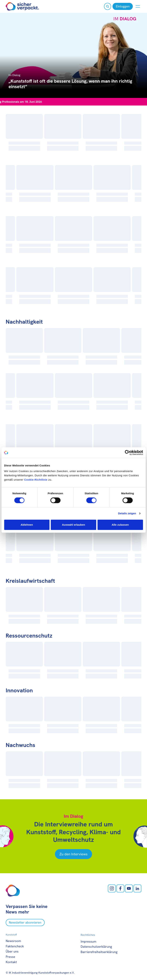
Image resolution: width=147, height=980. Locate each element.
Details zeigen (127, 513)
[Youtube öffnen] (129, 888)
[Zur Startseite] (22, 6)
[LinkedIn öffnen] (137, 888)
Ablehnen (27, 525)
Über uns (12, 951)
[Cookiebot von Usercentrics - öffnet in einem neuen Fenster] (127, 453)
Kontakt (11, 962)
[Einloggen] (123, 6)
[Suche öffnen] (108, 6)
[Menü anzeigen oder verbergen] (138, 6)
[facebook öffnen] (120, 888)
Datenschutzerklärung (96, 947)
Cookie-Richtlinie (36, 480)
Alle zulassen (120, 525)
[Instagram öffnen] (112, 888)
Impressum (89, 941)
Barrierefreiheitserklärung (99, 952)
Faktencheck (15, 946)
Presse (10, 957)
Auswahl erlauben (74, 525)
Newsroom (13, 941)
